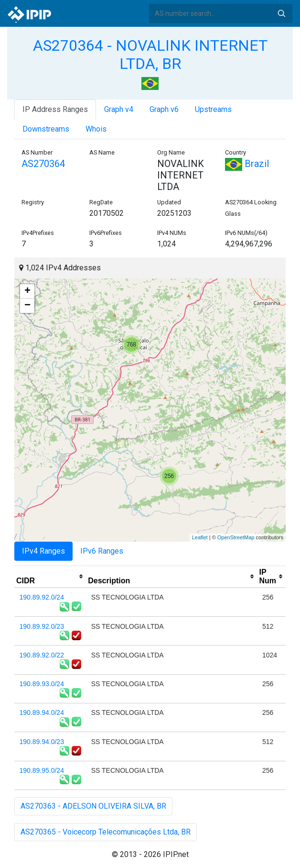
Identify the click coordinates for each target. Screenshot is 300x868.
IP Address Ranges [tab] (55, 109)
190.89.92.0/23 (42, 626)
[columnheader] (50, 577)
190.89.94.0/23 (42, 742)
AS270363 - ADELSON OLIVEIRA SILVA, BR (93, 806)
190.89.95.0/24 (42, 770)
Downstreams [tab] (46, 129)
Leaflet (200, 537)
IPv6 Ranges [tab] (102, 551)
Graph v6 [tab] (164, 109)
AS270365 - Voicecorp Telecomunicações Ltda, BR (106, 832)
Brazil (247, 164)
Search (281, 13)
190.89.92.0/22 (42, 655)
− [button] (27, 306)
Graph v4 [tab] (119, 109)
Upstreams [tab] (213, 109)
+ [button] (27, 291)
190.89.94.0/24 (42, 712)
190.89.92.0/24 (42, 597)
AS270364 (43, 164)
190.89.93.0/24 (42, 684)
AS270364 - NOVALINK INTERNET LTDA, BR (150, 55)
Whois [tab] (96, 129)
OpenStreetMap (236, 537)
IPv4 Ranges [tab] (43, 551)
